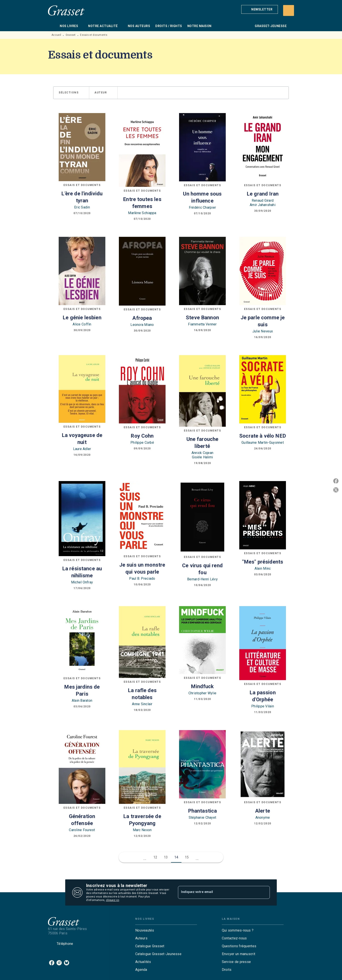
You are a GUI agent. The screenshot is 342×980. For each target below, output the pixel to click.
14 (176, 857)
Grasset (71, 35)
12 (155, 857)
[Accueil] (66, 10)
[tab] (53, 26)
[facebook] (52, 963)
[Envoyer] (265, 892)
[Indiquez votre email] (218, 892)
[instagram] (59, 963)
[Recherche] (289, 10)
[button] (260, 9)
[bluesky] (67, 963)
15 (187, 857)
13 (166, 857)
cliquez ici (113, 900)
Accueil (56, 35)
